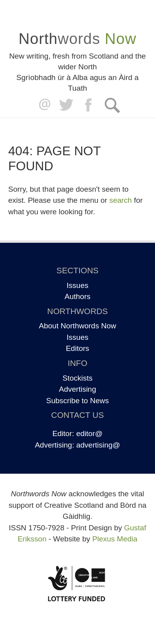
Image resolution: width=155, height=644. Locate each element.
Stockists (77, 378)
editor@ (90, 433)
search (120, 200)
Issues (78, 285)
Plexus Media (115, 539)
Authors (77, 296)
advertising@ (98, 445)
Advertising (77, 389)
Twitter (66, 105)
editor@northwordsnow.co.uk (43, 105)
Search (112, 105)
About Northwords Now (77, 326)
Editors (77, 348)
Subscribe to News (77, 401)
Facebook (89, 105)
